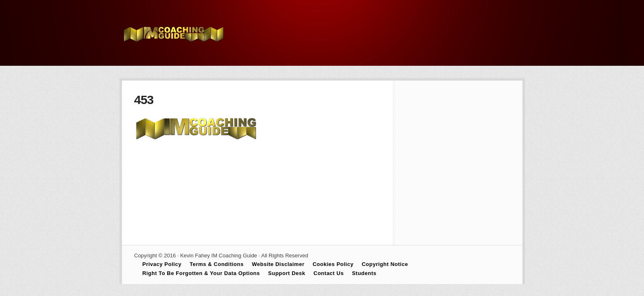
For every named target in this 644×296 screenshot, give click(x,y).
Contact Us (329, 273)
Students (364, 273)
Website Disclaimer (278, 264)
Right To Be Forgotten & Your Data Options (201, 273)
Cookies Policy (333, 264)
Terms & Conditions (217, 264)
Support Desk (287, 273)
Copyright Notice (385, 264)
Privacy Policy (162, 264)
